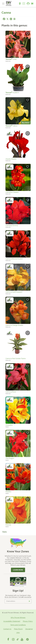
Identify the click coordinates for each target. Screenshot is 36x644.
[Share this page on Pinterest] (11, 19)
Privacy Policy (28, 621)
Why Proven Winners (18, 618)
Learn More (18, 570)
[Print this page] (14, 19)
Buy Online (26, 123)
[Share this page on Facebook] (4, 19)
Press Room (18, 629)
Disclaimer (29, 629)
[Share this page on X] (7, 19)
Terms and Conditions (18, 625)
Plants (5, 532)
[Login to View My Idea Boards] (24, 3)
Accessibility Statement (12, 621)
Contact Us (7, 629)
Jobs (18, 633)
